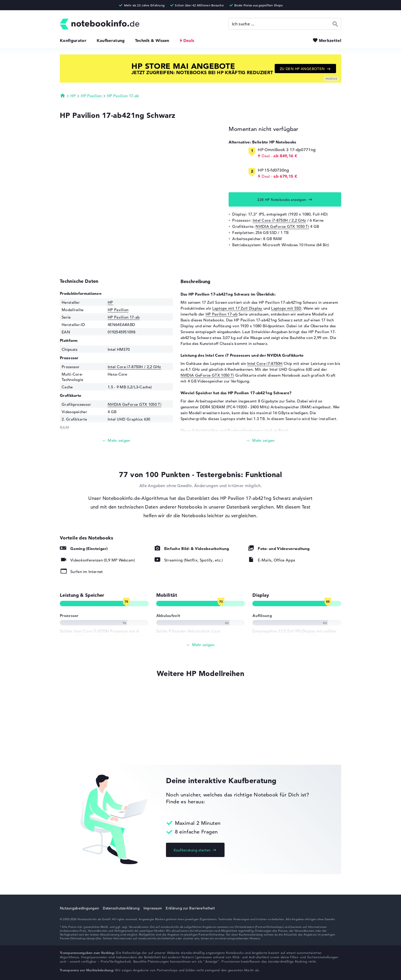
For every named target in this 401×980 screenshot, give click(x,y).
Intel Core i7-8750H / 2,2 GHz (279, 220)
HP (73, 96)
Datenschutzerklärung (121, 908)
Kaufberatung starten (192, 850)
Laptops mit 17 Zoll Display (237, 308)
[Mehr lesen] (116, 441)
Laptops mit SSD (286, 308)
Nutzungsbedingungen (79, 908)
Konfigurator (73, 40)
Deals (189, 40)
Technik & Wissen (152, 40)
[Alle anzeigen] (201, 645)
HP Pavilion (91, 96)
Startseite (63, 95)
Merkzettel (330, 40)
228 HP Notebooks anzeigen (282, 200)
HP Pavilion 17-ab (123, 96)
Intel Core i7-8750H (265, 363)
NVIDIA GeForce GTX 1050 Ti (282, 226)
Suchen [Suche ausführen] (335, 24)
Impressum (153, 908)
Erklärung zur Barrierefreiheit (190, 908)
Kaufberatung (111, 40)
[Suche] (285, 24)
